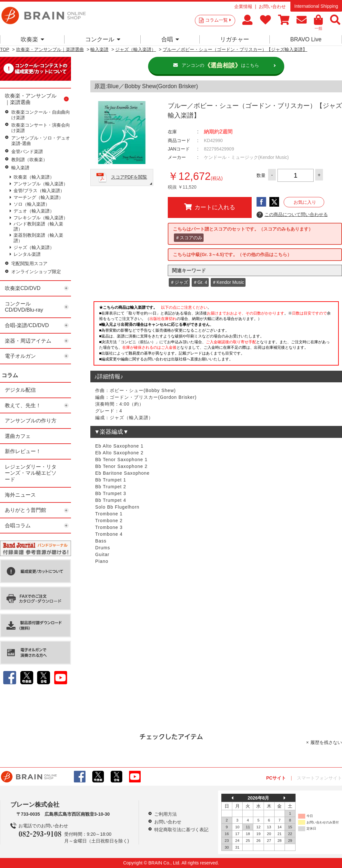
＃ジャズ (179, 282)
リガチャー (235, 39)
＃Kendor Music (228, 282)
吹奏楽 (32, 39)
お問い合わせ (272, 6)
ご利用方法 (166, 814)
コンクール (103, 39)
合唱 (170, 39)
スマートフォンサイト (319, 778)
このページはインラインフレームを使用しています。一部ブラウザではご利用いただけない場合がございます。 (216, 335)
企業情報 (243, 6)
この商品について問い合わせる (292, 215)
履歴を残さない (326, 742)
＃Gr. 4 (200, 282)
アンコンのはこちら (220, 66)
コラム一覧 (218, 20)
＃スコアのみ (189, 238)
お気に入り (305, 202)
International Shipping (316, 6)
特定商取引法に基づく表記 (181, 830)
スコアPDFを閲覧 (129, 177)
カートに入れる (210, 207)
